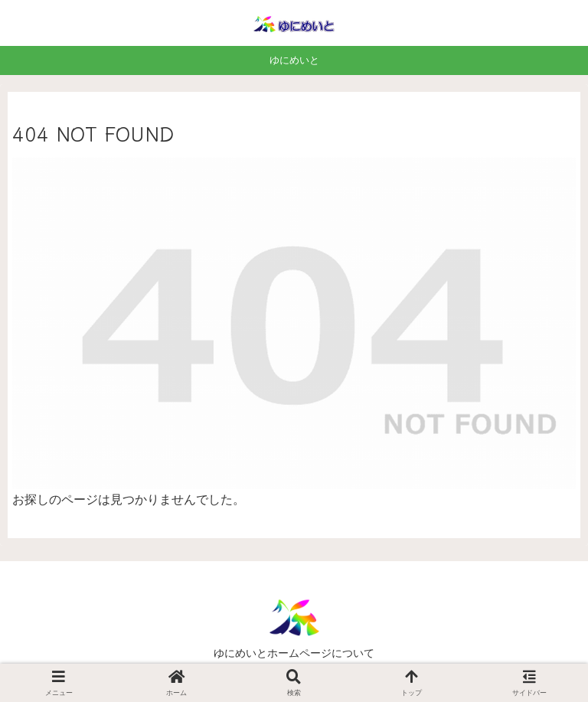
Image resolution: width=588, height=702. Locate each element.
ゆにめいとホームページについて (294, 653)
